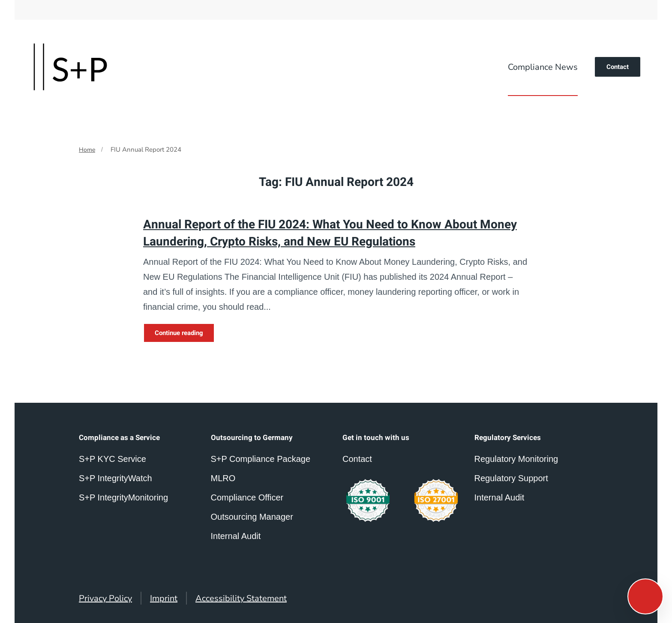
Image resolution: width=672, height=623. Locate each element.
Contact (618, 67)
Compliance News (543, 67)
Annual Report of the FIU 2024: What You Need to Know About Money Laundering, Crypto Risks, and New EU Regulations (330, 233)
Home (87, 150)
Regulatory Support (511, 478)
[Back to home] (70, 67)
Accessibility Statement (241, 598)
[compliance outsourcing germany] (436, 501)
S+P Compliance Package (261, 459)
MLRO (223, 478)
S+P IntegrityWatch (115, 478)
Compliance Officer (247, 497)
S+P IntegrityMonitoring (123, 497)
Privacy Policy (105, 598)
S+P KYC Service (112, 459)
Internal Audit (499, 497)
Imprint (164, 598)
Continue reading (179, 333)
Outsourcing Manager (252, 517)
